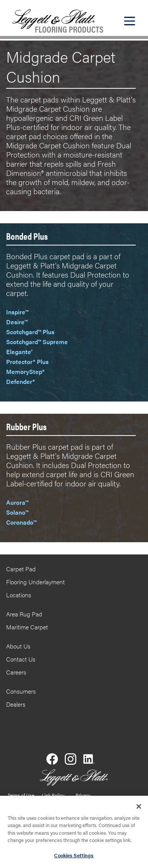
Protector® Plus (27, 362)
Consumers (21, 691)
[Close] (139, 808)
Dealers (16, 704)
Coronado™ (21, 522)
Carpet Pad (21, 569)
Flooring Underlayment (35, 582)
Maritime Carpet (27, 627)
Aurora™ (17, 502)
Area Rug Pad (24, 614)
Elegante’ (19, 352)
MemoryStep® (25, 371)
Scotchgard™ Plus (30, 332)
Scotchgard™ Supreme (37, 342)
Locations (19, 595)
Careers (16, 672)
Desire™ (17, 322)
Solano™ (17, 512)
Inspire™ (17, 312)
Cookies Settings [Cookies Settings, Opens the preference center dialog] (74, 857)
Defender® (21, 381)
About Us (18, 646)
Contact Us (21, 659)
